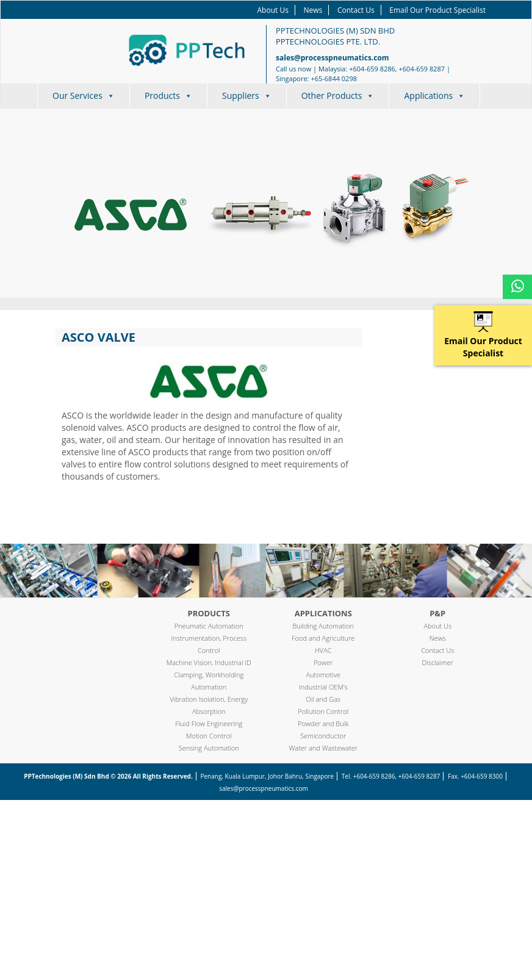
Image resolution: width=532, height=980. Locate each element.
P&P (437, 613)
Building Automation (323, 626)
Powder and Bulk (323, 723)
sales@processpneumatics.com (332, 58)
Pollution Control (323, 711)
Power (323, 662)
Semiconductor (323, 736)
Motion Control (209, 736)
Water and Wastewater (324, 748)
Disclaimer (438, 662)
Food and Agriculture (323, 638)
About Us (273, 10)
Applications (434, 95)
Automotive (323, 675)
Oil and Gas (323, 699)
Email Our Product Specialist (437, 10)
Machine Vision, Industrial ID (209, 662)
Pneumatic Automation (209, 626)
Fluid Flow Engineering (209, 723)
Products (168, 95)
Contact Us (356, 10)
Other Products (338, 95)
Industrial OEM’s (323, 687)
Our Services (84, 95)
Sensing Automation (209, 748)
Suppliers (247, 95)
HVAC (323, 650)
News (313, 10)
